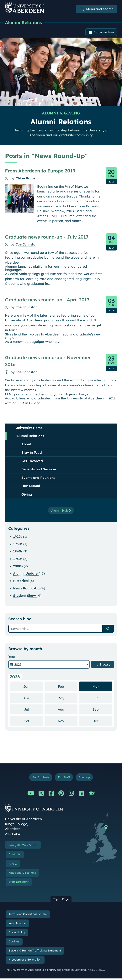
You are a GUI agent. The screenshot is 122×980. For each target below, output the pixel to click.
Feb (68, 687)
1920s (18, 537)
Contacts (15, 856)
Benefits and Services (39, 470)
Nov (68, 721)
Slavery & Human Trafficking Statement (35, 952)
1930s (18, 544)
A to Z (13, 865)
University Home (29, 428)
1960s (18, 559)
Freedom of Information (25, 961)
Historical (21, 581)
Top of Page (61, 901)
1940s (18, 552)
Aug (68, 710)
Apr (33, 698)
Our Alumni (31, 487)
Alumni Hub (61, 511)
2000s (18, 567)
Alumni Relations (24, 23)
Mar (96, 687)
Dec (102, 721)
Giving (27, 495)
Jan (33, 687)
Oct (33, 721)
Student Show (25, 596)
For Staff (64, 778)
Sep (102, 710)
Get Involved (32, 461)
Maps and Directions (22, 874)
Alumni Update (26, 574)
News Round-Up (27, 589)
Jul (34, 710)
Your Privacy (17, 925)
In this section (102, 33)
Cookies (14, 943)
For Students (39, 778)
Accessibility (17, 934)
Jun (102, 698)
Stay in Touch (32, 453)
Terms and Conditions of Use (28, 916)
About (26, 445)
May (67, 698)
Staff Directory (19, 883)
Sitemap (86, 778)
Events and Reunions (38, 478)
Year (12, 657)
